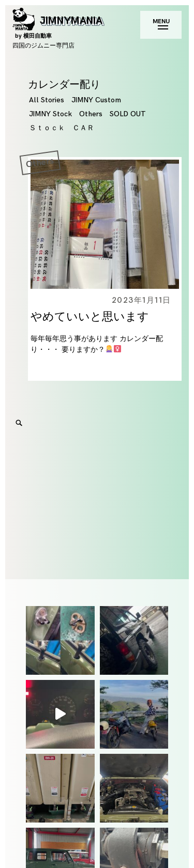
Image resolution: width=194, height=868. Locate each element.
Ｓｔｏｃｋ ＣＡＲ (62, 128)
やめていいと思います (90, 317)
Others (91, 114)
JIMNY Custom (96, 100)
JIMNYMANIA (57, 27)
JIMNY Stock (50, 114)
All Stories (47, 100)
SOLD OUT (128, 114)
